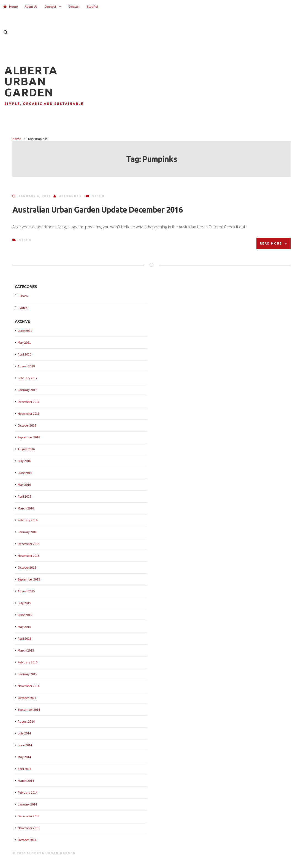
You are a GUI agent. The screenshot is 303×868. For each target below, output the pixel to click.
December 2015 (29, 544)
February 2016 (28, 520)
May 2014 (24, 757)
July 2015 (24, 603)
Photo (24, 296)
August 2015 (26, 591)
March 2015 (26, 650)
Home (10, 6)
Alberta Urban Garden (31, 81)
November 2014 (29, 686)
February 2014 (28, 792)
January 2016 (27, 532)
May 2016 (24, 485)
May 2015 (24, 627)
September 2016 (29, 437)
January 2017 (27, 390)
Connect (50, 6)
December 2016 (29, 402)
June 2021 (25, 331)
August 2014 (26, 721)
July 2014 (24, 733)
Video (98, 196)
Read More (274, 243)
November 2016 (29, 413)
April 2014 (24, 769)
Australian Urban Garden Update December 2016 (98, 210)
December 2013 (29, 816)
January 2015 (27, 674)
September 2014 (29, 710)
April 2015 (24, 638)
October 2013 (27, 840)
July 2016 (24, 461)
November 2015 (29, 556)
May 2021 (24, 342)
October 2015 (27, 567)
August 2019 (26, 366)
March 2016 (26, 508)
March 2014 (26, 781)
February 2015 (28, 662)
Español (92, 6)
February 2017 (28, 378)
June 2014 (25, 745)
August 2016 (26, 449)
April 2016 (24, 496)
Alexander (71, 196)
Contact (74, 6)
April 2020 (24, 354)
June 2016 (25, 473)
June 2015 (25, 615)
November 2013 (29, 828)
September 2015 (29, 579)
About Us (31, 6)
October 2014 (27, 698)
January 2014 (27, 804)
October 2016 (27, 425)
